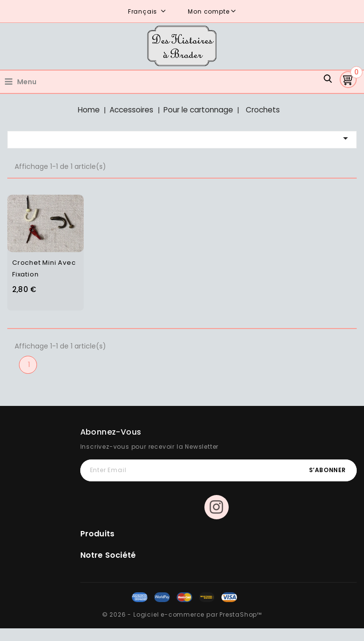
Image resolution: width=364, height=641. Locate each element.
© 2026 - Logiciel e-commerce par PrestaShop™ (182, 614)
